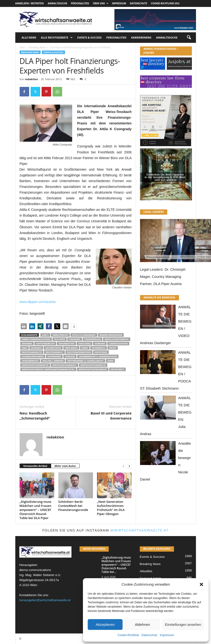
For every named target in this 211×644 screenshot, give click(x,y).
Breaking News (37, 47)
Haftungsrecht (45, 344)
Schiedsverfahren (33, 356)
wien (110, 361)
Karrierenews (141, 37)
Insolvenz (84, 344)
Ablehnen (142, 624)
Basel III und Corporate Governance (111, 416)
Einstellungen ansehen (183, 624)
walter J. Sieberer (53, 361)
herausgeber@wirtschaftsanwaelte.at (45, 600)
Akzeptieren (105, 624)
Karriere (100, 344)
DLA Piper (60, 339)
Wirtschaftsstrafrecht (93, 369)
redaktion (31, 79)
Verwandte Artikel (35, 466)
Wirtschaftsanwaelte (35, 365)
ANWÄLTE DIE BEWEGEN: (160, 297)
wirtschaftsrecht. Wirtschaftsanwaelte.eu (48, 369)
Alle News (29, 37)
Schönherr (54, 356)
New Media (71, 348)
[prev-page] (124, 466)
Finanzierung (93, 339)
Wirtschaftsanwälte (93, 365)
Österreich (99, 348)
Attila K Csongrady (84, 335)
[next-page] (129, 466)
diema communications (36, 339)
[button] (201, 584)
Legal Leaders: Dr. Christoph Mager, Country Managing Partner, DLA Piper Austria (163, 277)
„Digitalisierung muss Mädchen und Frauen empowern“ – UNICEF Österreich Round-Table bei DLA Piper (36, 510)
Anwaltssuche (57, 3)
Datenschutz (149, 635)
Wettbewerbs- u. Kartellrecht (85, 361)
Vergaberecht (30, 361)
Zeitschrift (117, 369)
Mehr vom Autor (65, 466)
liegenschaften (118, 344)
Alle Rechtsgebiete (57, 38)
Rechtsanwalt (54, 352)
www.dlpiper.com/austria (38, 302)
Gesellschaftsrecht (116, 339)
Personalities (80, 3)
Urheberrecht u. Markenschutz (98, 356)
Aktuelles (146, 571)
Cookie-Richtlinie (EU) (165, 3)
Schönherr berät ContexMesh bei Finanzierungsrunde (73, 506)
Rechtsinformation (79, 352)
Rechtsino (101, 352)
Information (66, 344)
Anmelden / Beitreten (30, 3)
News (85, 348)
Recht (113, 348)
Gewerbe (27, 344)
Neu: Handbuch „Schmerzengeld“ (35, 416)
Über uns (100, 3)
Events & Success (89, 37)
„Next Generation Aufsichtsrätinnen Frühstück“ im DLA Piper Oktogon (111, 508)
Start (22, 47)
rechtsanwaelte (32, 352)
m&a (24, 348)
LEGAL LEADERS (154, 212)
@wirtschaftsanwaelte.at (140, 530)
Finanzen (75, 339)
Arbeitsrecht (60, 335)
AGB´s (45, 335)
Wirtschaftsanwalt (64, 365)
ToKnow (70, 356)
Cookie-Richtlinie (128, 635)
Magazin (36, 348)
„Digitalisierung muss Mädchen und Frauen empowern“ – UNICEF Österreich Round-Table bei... (116, 565)
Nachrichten (53, 348)
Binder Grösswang (111, 335)
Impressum (167, 635)
